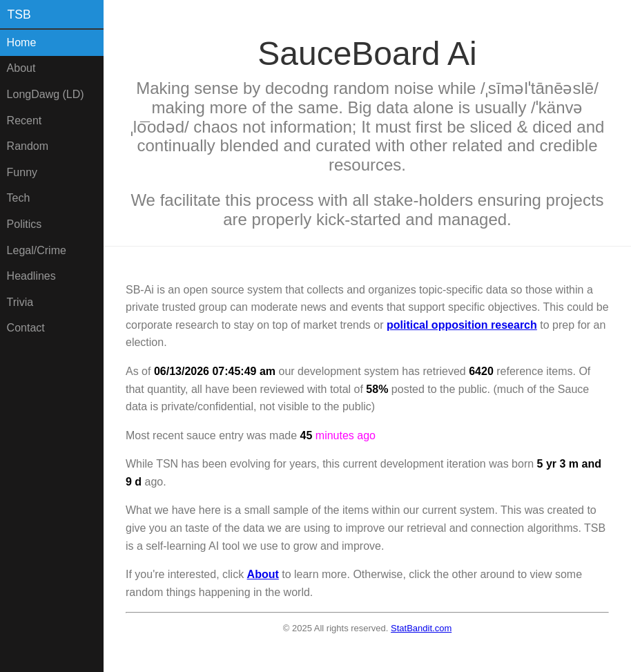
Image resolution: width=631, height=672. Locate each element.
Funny (22, 172)
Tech (19, 198)
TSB (19, 15)
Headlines (31, 276)
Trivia (20, 302)
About (21, 68)
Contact (26, 328)
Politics (25, 224)
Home (22, 42)
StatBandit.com (421, 628)
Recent (25, 121)
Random (28, 146)
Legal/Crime (37, 250)
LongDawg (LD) (46, 94)
